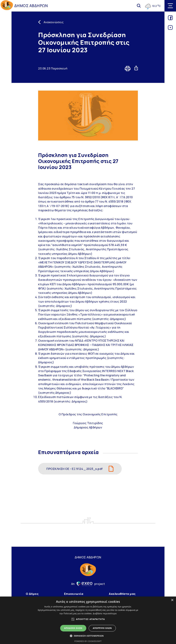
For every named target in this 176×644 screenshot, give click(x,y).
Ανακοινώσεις (54, 22)
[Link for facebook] (170, 19)
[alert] (88, 620)
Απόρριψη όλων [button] (102, 628)
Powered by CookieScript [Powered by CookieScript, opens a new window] (88, 641)
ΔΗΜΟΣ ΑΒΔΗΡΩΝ (31, 6)
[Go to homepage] (7, 6)
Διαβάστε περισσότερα (105, 613)
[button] (88, 636)
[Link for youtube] (170, 29)
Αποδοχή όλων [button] (73, 628)
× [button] (172, 600)
